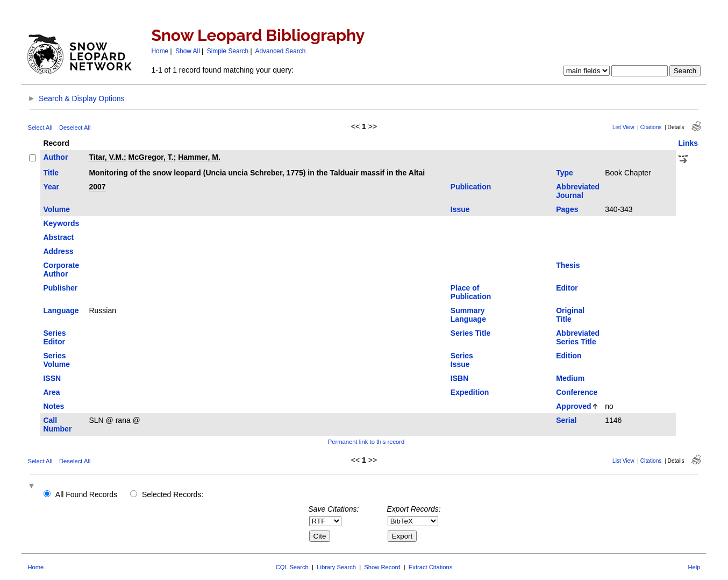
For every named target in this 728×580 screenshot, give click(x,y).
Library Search (336, 567)
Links (688, 143)
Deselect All (75, 128)
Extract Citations (430, 567)
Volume (56, 209)
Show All (188, 51)
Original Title (570, 315)
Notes (53, 406)
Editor (567, 288)
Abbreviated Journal (578, 191)
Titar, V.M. (106, 157)
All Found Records (86, 494)
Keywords (61, 223)
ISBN (459, 378)
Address (58, 251)
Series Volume (56, 360)
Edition (569, 356)
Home (160, 51)
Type (565, 173)
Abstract (58, 237)
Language (61, 310)
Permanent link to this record (366, 442)
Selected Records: (173, 494)
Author (55, 157)
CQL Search (292, 567)
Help (694, 567)
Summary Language (468, 315)
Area (51, 392)
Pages (567, 209)
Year (51, 187)
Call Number (57, 425)
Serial (566, 420)
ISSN (52, 378)
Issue (460, 209)
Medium (570, 378)
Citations (651, 127)
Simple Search (228, 51)
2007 (97, 187)
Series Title (470, 333)
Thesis (568, 265)
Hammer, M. (199, 157)
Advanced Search (280, 51)
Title (51, 173)
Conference (577, 392)
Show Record (382, 567)
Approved (573, 406)
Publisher (60, 288)
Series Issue (462, 360)
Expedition (470, 392)
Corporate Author (61, 270)
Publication (471, 187)
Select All (40, 128)
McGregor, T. (151, 157)
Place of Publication (471, 292)
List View (623, 127)
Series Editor (54, 337)
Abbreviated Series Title (578, 337)
